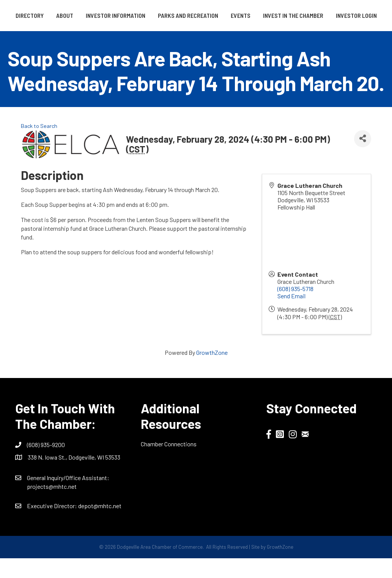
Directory (39, 15)
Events (357, 15)
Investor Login (233, 35)
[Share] (363, 158)
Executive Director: (53, 525)
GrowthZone (212, 372)
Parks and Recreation (198, 15)
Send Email (291, 316)
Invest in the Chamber (169, 35)
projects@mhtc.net (52, 506)
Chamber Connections (169, 464)
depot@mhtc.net (100, 525)
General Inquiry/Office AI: (68, 497)
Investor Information (125, 15)
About (75, 15)
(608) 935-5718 (295, 308)
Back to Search (39, 146)
